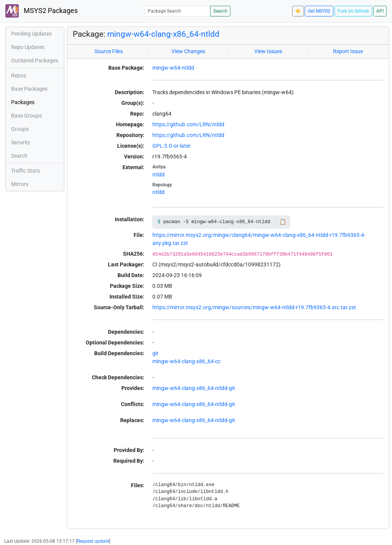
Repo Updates (28, 47)
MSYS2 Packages (42, 11)
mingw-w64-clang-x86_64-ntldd (163, 34)
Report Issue (348, 51)
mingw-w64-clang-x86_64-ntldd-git (194, 388)
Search (220, 11)
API (380, 11)
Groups (20, 129)
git (155, 353)
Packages (23, 102)
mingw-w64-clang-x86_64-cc (186, 361)
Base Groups (26, 116)
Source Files (109, 51)
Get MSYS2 (319, 11)
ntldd (158, 175)
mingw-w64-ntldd (173, 68)
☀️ (298, 11)
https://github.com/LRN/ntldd (188, 124)
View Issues (268, 51)
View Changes (188, 51)
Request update (93, 541)
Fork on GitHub (353, 11)
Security (21, 142)
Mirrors (20, 184)
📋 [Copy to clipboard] (283, 222)
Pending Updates (31, 34)
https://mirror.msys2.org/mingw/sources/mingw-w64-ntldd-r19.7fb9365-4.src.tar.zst (254, 307)
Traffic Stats (25, 171)
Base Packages (29, 89)
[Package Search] (178, 11)
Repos (19, 75)
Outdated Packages (35, 60)
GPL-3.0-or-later (171, 146)
